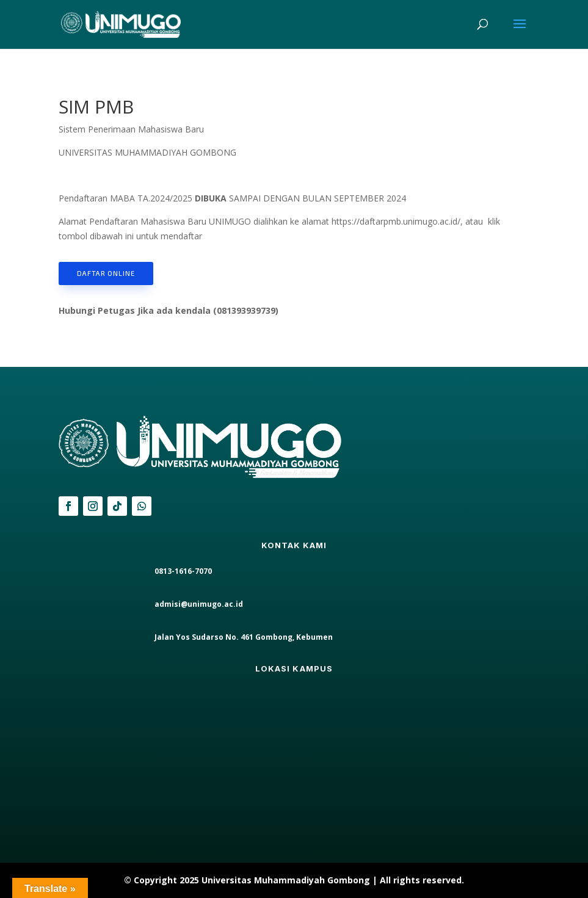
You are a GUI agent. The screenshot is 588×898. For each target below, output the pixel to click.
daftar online (106, 273)
